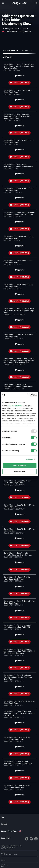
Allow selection (19, 472)
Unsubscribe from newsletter (9, 855)
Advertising (4, 865)
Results (20, 76)
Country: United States (12, 831)
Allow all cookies (19, 465)
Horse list (27, 50)
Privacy (3, 861)
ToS (2, 859)
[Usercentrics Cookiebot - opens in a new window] (28, 395)
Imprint (3, 853)
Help (3, 817)
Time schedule (11, 50)
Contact (4, 824)
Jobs (2, 866)
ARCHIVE (19, 83)
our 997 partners (15, 406)
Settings (30, 459)
